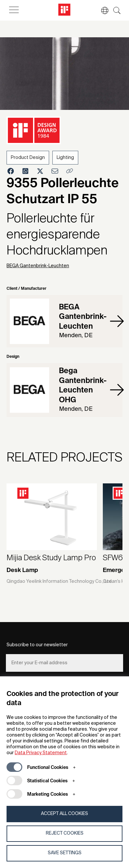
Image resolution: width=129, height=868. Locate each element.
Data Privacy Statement (41, 753)
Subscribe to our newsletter (37, 645)
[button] (101, 10)
